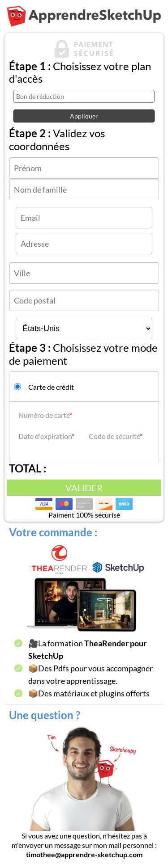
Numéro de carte (44, 415)
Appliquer (84, 116)
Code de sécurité (114, 436)
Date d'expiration (45, 436)
